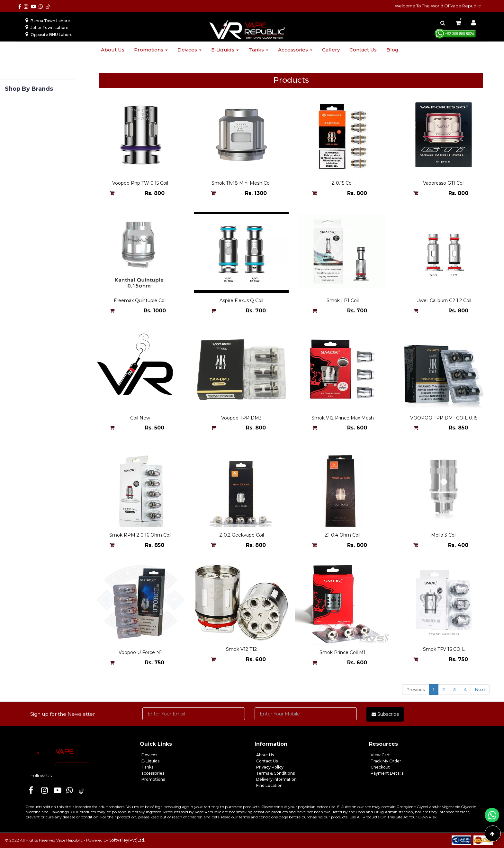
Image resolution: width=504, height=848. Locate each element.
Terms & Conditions (275, 773)
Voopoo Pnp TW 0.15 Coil (140, 183)
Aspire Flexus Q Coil (241, 300)
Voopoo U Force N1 (140, 652)
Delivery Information (276, 779)
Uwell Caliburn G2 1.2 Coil (444, 300)
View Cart (380, 755)
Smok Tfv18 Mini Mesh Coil (242, 183)
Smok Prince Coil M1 (342, 652)
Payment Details (387, 773)
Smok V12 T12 (241, 652)
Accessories (295, 50)
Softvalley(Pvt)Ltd (127, 840)
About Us (265, 755)
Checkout (380, 767)
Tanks (258, 50)
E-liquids (225, 50)
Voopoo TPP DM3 (241, 418)
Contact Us (267, 761)
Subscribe (385, 714)
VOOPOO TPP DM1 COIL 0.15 (444, 418)
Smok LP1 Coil (343, 300)
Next (480, 689)
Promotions (151, 50)
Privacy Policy (270, 767)
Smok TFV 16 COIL (444, 652)
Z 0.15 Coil (342, 183)
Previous (416, 689)
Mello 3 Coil (444, 535)
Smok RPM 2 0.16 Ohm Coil (140, 535)
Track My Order (386, 761)
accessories (153, 773)
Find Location (269, 785)
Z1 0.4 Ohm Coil (342, 535)
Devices (189, 50)
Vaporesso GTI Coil (444, 183)
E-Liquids (150, 761)
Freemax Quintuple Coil (140, 300)
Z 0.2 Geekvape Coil (242, 535)
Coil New (140, 418)
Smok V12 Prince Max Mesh (343, 418)
